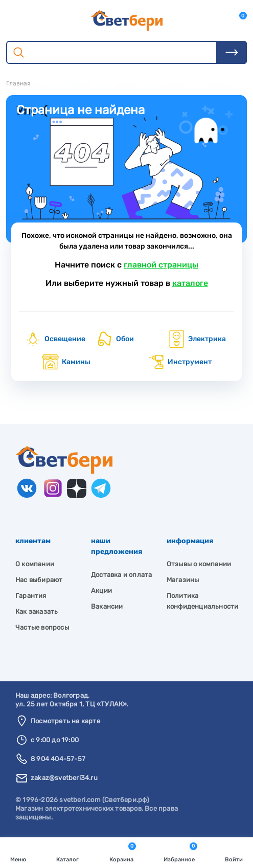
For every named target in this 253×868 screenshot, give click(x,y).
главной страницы (161, 265)
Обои (115, 339)
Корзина (123, 852)
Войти (234, 852)
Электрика (197, 339)
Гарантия (31, 596)
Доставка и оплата (121, 575)
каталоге (190, 283)
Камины (66, 362)
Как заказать (37, 611)
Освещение (55, 339)
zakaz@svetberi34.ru (64, 778)
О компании (35, 564)
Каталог (67, 852)
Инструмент (179, 362)
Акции (101, 591)
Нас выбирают (39, 580)
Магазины (183, 580)
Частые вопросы (42, 627)
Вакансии (107, 606)
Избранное (180, 852)
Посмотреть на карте (65, 721)
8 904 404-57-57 (58, 759)
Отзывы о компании (199, 564)
